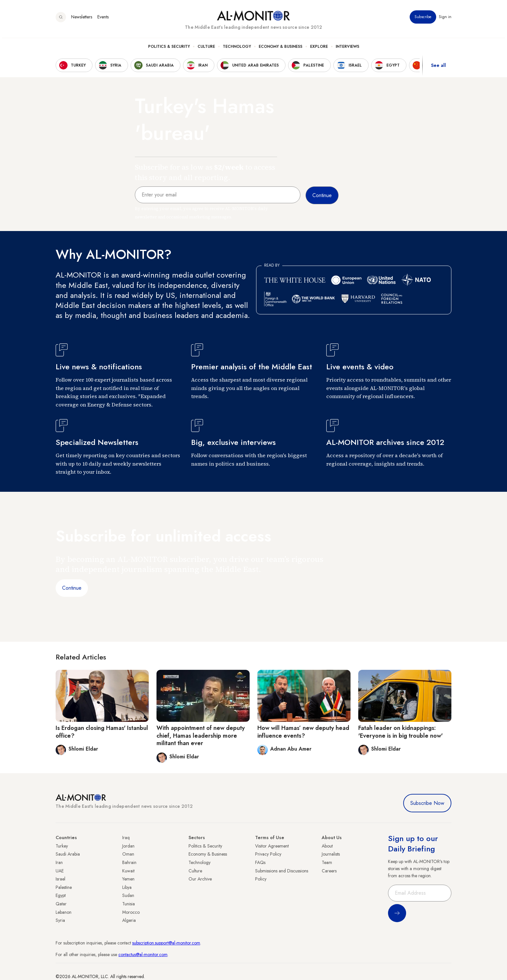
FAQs (260, 862)
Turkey (62, 846)
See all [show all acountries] (438, 68)
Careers (329, 871)
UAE (60, 871)
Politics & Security (169, 49)
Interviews (347, 49)
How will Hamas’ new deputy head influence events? (303, 732)
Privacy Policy (268, 854)
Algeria (129, 920)
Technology (237, 49)
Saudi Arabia (68, 854)
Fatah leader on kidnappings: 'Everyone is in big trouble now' (400, 732)
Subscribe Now (427, 803)
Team (327, 862)
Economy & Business (280, 49)
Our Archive (200, 879)
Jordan (128, 846)
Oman (128, 854)
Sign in (445, 19)
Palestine (64, 887)
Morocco (131, 912)
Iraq (126, 838)
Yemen (128, 879)
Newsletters (82, 19)
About (327, 846)
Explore (319, 49)
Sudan (128, 895)
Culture (206, 49)
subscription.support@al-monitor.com (166, 943)
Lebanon (64, 912)
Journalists (331, 854)
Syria (60, 920)
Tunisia (129, 904)
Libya (127, 887)
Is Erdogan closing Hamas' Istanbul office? (102, 732)
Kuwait (128, 871)
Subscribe (423, 19)
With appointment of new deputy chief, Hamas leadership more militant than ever (201, 736)
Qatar (61, 904)
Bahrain (129, 862)
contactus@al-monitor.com (143, 954)
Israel (60, 879)
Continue (72, 588)
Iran (59, 862)
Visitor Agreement (272, 846)
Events (103, 19)
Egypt (61, 895)
